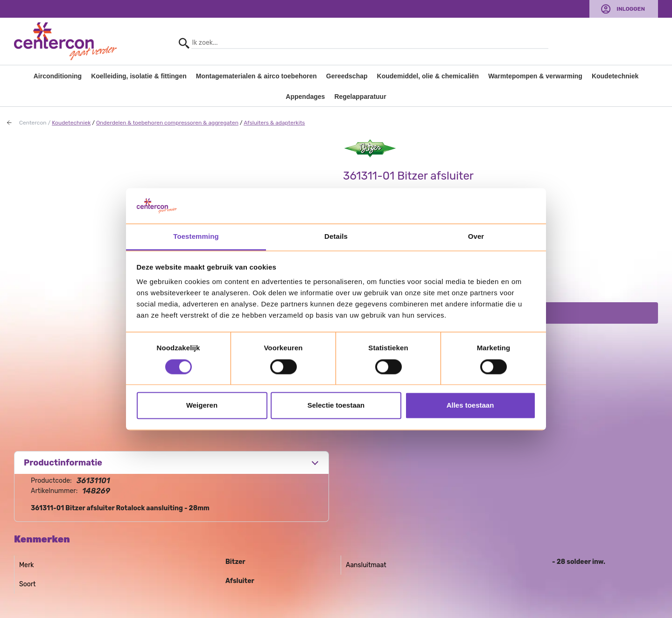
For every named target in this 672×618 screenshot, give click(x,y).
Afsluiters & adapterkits (274, 123)
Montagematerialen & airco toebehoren (256, 76)
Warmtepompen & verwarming (535, 76)
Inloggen (631, 9)
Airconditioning (58, 76)
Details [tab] (336, 237)
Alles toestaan (470, 406)
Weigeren (202, 406)
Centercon (33, 123)
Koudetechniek (615, 76)
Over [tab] (476, 237)
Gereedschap (347, 76)
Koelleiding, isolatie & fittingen (139, 76)
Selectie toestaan (336, 406)
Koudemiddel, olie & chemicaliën (428, 76)
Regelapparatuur (360, 97)
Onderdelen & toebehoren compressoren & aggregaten (167, 123)
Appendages (305, 97)
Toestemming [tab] (196, 237)
